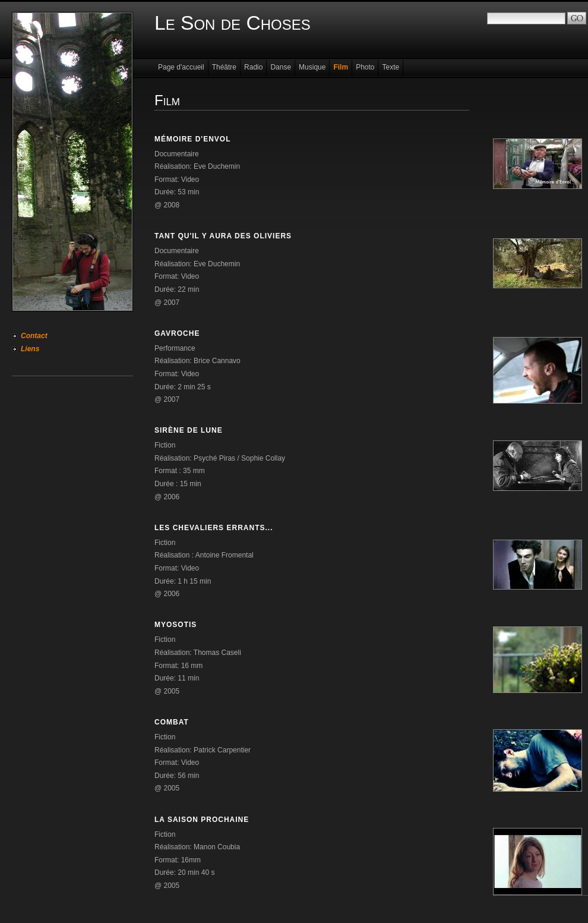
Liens (30, 349)
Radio (253, 67)
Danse (281, 67)
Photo (365, 67)
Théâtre (224, 67)
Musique (312, 67)
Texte (391, 67)
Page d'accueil (181, 67)
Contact (34, 336)
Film (341, 67)
